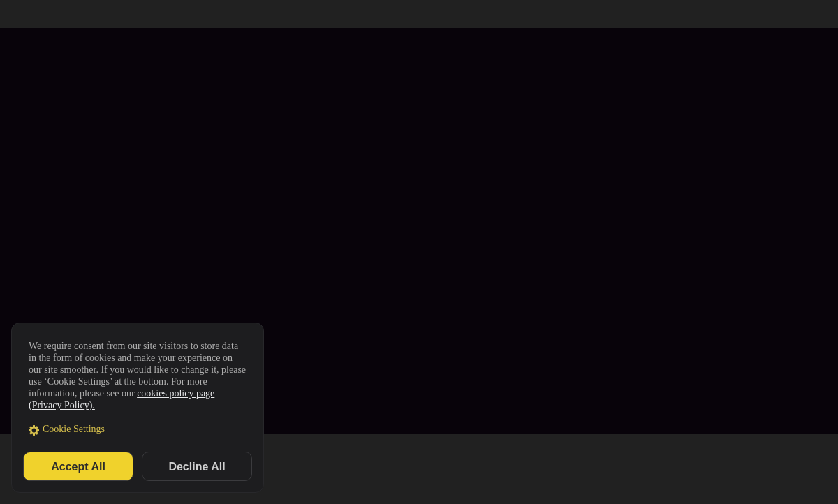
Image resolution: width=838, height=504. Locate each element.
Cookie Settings (74, 429)
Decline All (197, 467)
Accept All (78, 467)
